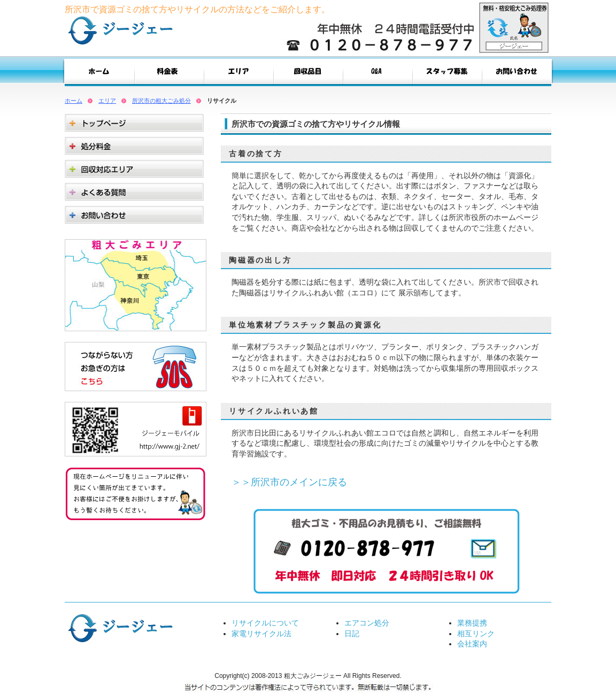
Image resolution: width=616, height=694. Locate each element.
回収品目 (308, 74)
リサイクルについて (265, 623)
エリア (238, 74)
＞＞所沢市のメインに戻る (289, 482)
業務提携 (472, 623)
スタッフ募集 (447, 74)
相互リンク (476, 634)
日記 (352, 634)
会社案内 (472, 644)
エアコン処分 (367, 623)
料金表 (169, 74)
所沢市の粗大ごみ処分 (161, 101)
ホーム (74, 101)
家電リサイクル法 (261, 634)
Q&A (378, 74)
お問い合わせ (517, 74)
